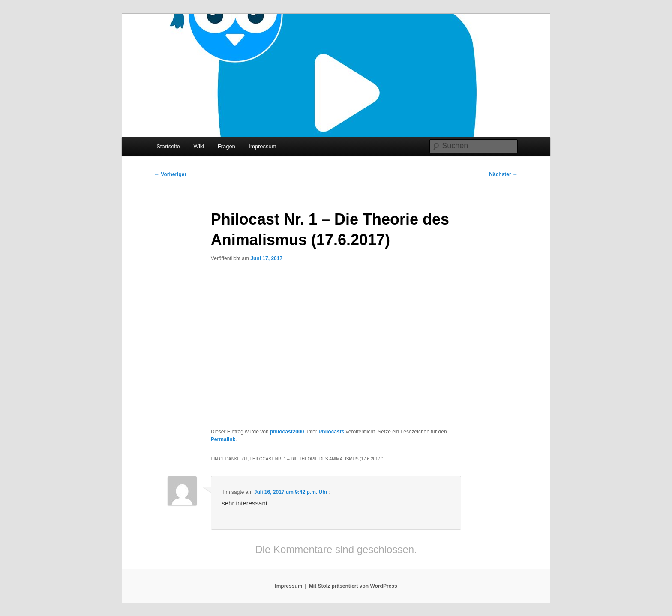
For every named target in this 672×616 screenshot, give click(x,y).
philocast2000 (287, 432)
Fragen (226, 146)
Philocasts (331, 432)
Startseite (168, 146)
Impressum (262, 146)
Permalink (223, 439)
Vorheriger (170, 174)
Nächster (503, 174)
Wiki (199, 146)
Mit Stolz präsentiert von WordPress (353, 586)
